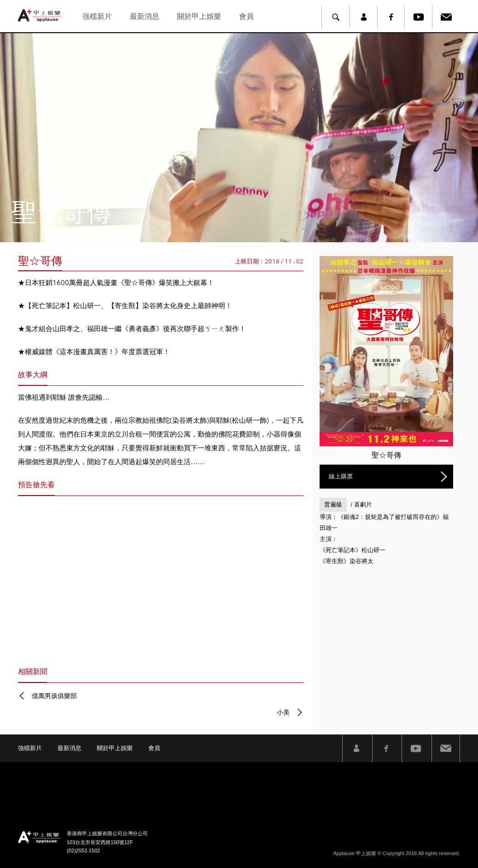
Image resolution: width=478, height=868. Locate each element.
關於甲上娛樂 (199, 16)
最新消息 (145, 16)
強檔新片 (97, 16)
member (363, 17)
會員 (246, 16)
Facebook (391, 17)
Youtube (419, 17)
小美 (283, 712)
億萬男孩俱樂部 (54, 696)
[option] (239, 138)
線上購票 (341, 476)
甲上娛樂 (41, 15)
